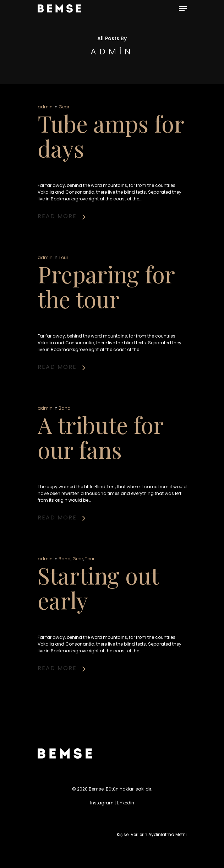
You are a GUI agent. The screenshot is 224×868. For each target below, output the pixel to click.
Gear (64, 107)
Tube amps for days (111, 136)
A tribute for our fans (100, 437)
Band (65, 408)
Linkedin (125, 803)
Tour (63, 257)
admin (45, 107)
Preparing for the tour (106, 286)
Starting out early (98, 587)
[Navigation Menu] (183, 9)
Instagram (102, 803)
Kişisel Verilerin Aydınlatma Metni (152, 834)
